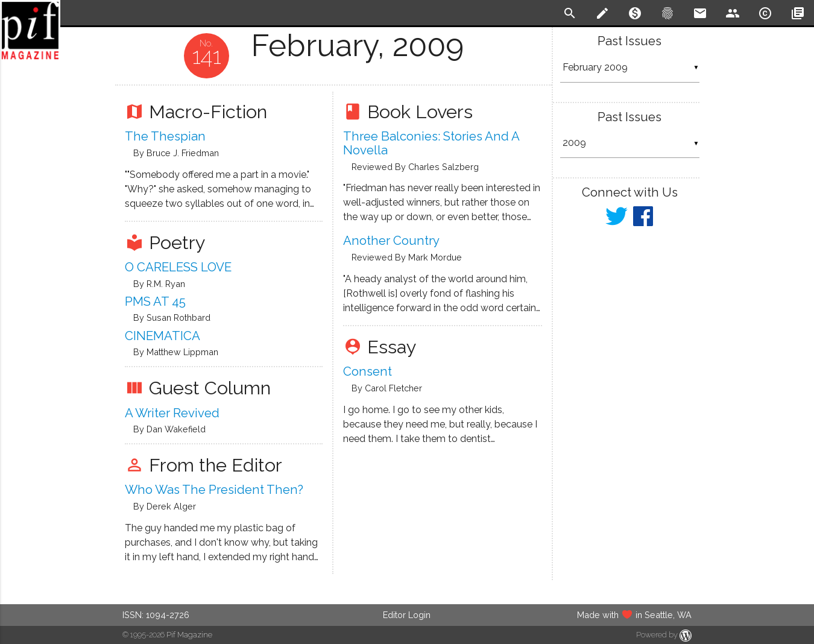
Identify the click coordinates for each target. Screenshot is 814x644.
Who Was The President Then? (214, 490)
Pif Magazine (189, 635)
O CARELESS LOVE (178, 267)
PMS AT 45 (155, 301)
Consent (368, 371)
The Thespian (165, 136)
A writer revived (172, 413)
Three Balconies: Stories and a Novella (431, 143)
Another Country (391, 241)
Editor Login (407, 615)
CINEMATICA (162, 336)
